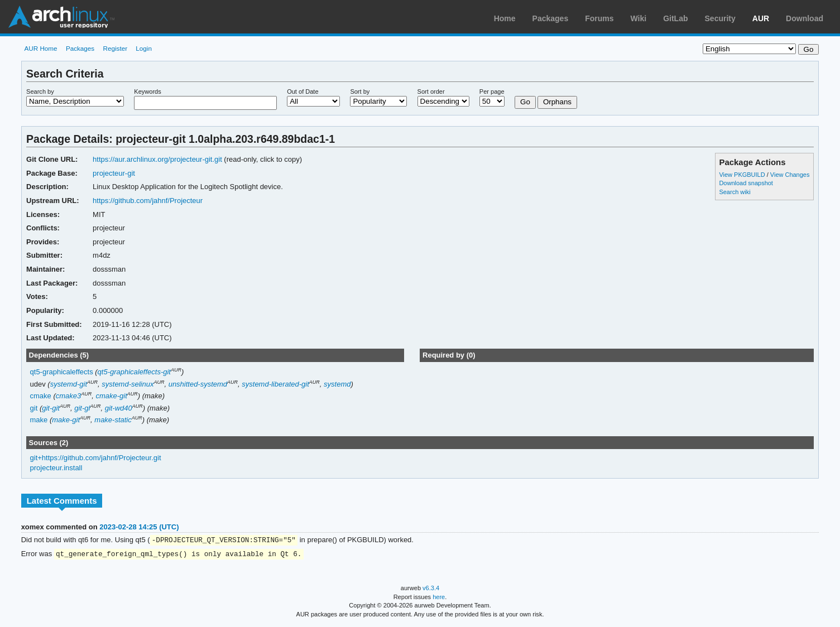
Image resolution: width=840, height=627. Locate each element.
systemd (337, 384)
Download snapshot (746, 183)
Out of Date (303, 91)
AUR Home (40, 48)
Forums (599, 18)
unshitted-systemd (198, 384)
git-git (51, 408)
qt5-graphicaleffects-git (134, 372)
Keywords (147, 91)
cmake (41, 396)
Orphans (557, 102)
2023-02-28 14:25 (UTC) (139, 527)
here (439, 598)
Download (805, 18)
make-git (66, 420)
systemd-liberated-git (275, 384)
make (39, 420)
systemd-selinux (128, 384)
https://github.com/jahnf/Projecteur (148, 201)
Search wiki (735, 192)
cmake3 (68, 396)
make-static (113, 420)
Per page (492, 91)
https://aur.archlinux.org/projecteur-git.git (157, 159)
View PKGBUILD (743, 175)
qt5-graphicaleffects (62, 372)
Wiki (639, 18)
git (34, 408)
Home (505, 18)
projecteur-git (114, 173)
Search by (40, 91)
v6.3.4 (431, 589)
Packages (551, 18)
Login (144, 48)
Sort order (431, 91)
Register (116, 48)
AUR (761, 18)
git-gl (82, 408)
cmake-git (111, 396)
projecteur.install (56, 468)
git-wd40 (119, 408)
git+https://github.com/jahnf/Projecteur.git (96, 458)
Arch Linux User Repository (61, 17)
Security (720, 18)
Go (525, 102)
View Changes (790, 175)
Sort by (360, 91)
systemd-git (69, 384)
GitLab (675, 18)
